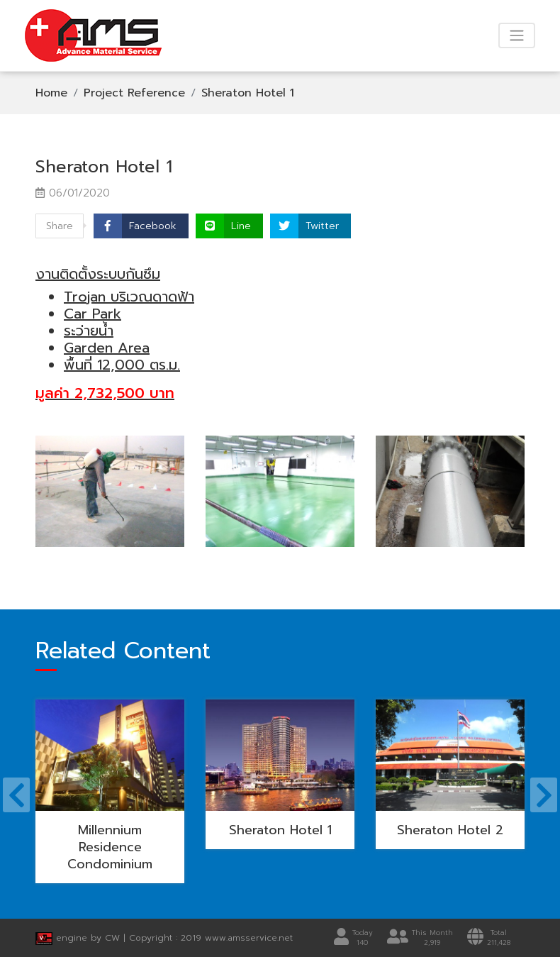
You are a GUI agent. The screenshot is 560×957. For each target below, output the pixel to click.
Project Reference (134, 93)
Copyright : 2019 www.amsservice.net (211, 938)
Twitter (322, 226)
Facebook (153, 226)
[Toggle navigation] (517, 35)
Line (241, 226)
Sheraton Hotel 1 (248, 93)
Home (51, 93)
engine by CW (79, 938)
